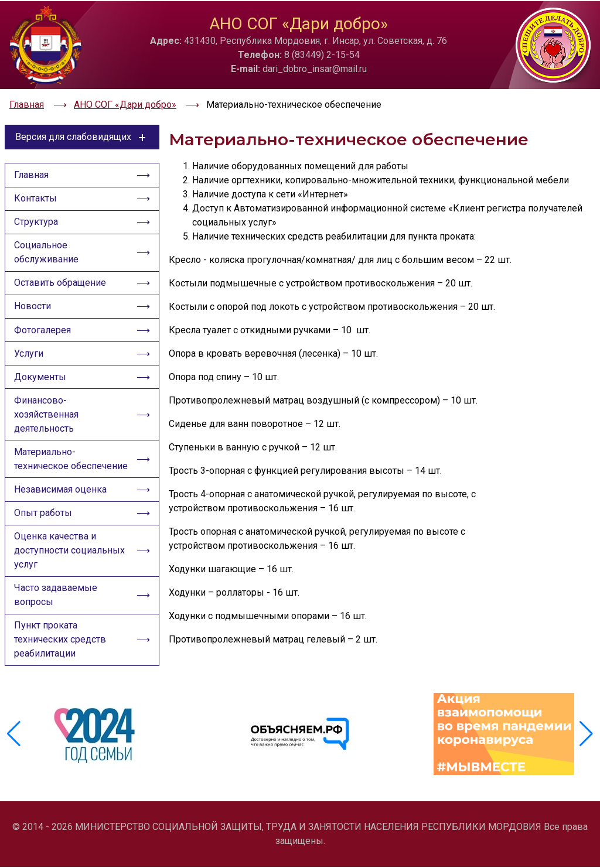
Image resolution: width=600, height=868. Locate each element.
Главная (32, 172)
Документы (41, 378)
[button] (586, 737)
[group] (96, 737)
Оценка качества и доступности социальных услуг (70, 554)
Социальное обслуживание (47, 251)
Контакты (36, 196)
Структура (37, 220)
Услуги (29, 354)
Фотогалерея (43, 330)
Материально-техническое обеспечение (71, 461)
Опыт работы (44, 516)
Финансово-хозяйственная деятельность (47, 416)
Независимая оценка (61, 492)
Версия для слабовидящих (82, 134)
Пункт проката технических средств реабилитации (61, 645)
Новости (33, 306)
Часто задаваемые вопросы (56, 599)
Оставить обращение (61, 282)
